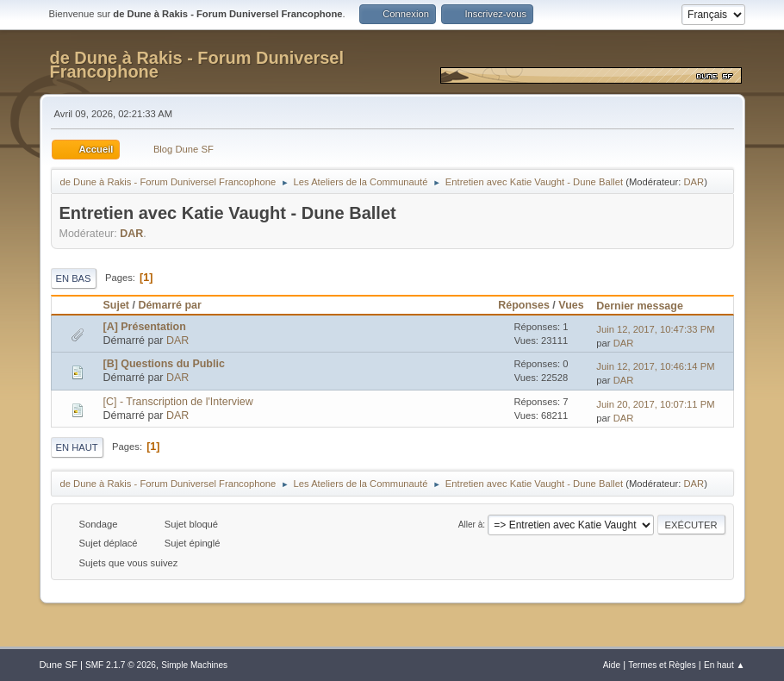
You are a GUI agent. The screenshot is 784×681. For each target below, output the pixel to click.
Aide (612, 665)
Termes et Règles (662, 665)
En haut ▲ (725, 665)
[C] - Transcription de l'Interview (178, 402)
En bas (74, 278)
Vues (571, 305)
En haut (77, 447)
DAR (694, 182)
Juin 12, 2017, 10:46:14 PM (655, 366)
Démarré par (169, 305)
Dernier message (647, 306)
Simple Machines (194, 665)
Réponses (524, 305)
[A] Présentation (145, 327)
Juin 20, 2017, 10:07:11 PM (655, 404)
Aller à (471, 525)
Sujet (116, 305)
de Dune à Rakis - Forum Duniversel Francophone (197, 65)
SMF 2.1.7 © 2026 (121, 665)
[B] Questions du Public (164, 364)
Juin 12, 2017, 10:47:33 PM (655, 329)
